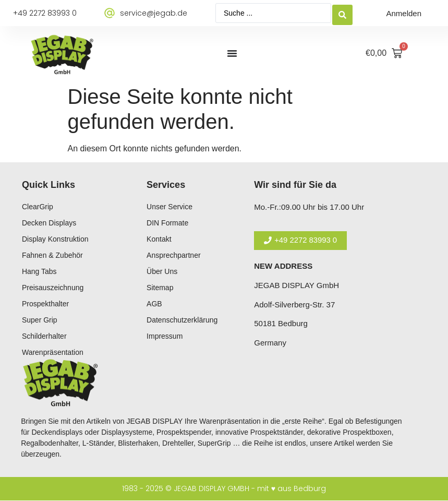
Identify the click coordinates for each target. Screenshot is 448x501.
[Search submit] (342, 13)
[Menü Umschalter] (232, 53)
